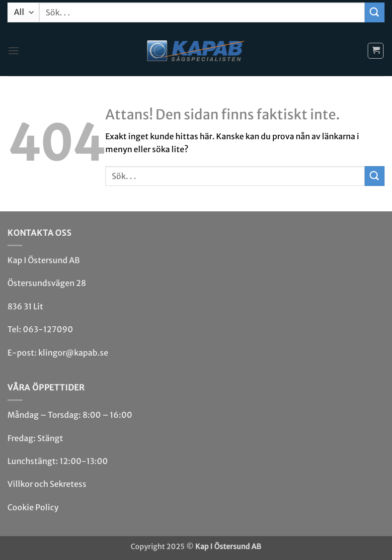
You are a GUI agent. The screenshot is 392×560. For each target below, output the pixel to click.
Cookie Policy (33, 507)
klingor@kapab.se (73, 353)
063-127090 (48, 329)
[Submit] (375, 12)
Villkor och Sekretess (47, 484)
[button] (13, 50)
